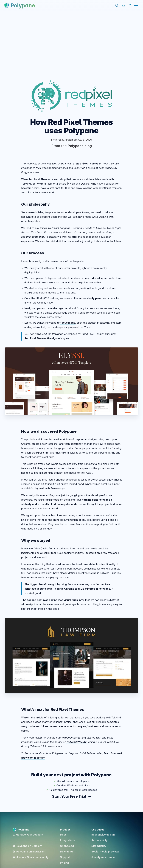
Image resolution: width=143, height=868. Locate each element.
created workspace (96, 278)
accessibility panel (90, 298)
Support (65, 857)
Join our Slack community (31, 857)
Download (66, 852)
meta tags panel (61, 308)
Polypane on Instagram (29, 852)
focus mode (68, 323)
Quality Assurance (103, 857)
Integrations (68, 840)
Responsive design (103, 835)
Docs (63, 835)
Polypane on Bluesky (27, 846)
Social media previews (105, 852)
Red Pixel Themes (87, 164)
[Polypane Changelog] (124, 6)
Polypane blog (80, 146)
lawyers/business (88, 726)
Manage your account (28, 835)
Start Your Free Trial (71, 796)
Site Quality (99, 846)
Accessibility (100, 840)
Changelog (67, 846)
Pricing (64, 863)
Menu (136, 5)
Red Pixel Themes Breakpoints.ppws (47, 338)
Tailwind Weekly (76, 742)
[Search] (117, 5)
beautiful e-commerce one (49, 726)
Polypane (20, 5)
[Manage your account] (130, 6)
